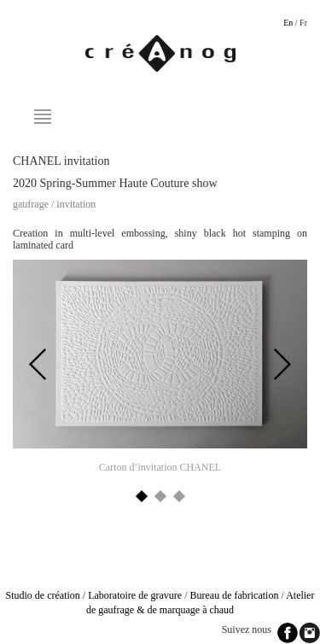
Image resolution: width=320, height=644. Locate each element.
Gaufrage (31, 204)
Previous (38, 365)
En (288, 23)
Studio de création (43, 595)
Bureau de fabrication (234, 595)
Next (282, 365)
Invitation (76, 204)
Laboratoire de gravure (135, 595)
